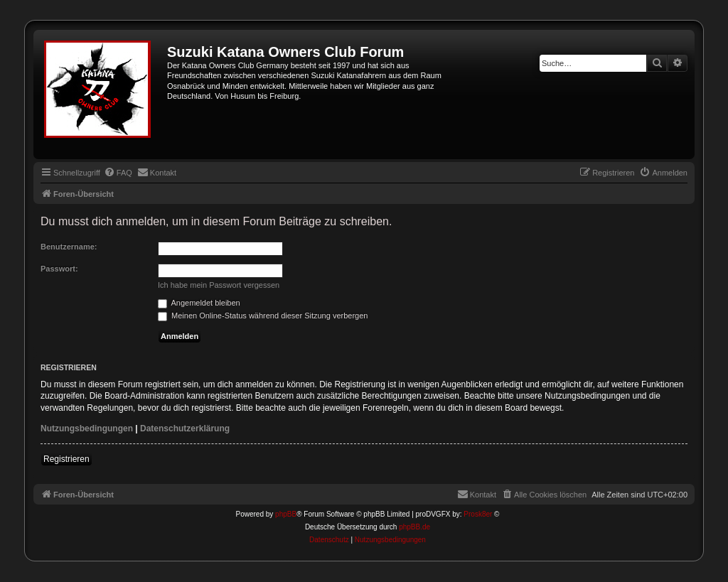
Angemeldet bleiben (199, 303)
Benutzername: (69, 247)
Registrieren (66, 459)
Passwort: (59, 269)
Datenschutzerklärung (185, 429)
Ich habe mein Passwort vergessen (219, 285)
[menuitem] (118, 173)
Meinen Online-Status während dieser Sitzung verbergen (263, 316)
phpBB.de (414, 527)
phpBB (286, 514)
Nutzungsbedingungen (87, 429)
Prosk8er (478, 514)
